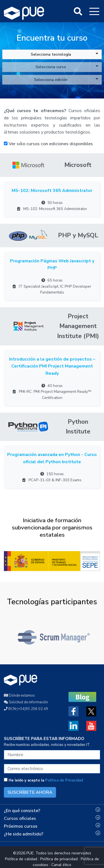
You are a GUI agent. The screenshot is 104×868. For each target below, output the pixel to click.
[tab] (52, 811)
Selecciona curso (67, 67)
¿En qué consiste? (22, 811)
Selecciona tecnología (65, 54)
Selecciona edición (66, 80)
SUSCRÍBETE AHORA (30, 792)
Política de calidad (21, 859)
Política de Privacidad (64, 780)
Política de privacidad (59, 859)
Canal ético (61, 865)
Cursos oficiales (20, 818)
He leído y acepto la (43, 780)
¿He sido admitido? (24, 834)
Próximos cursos (21, 826)
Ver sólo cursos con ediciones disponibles (48, 144)
